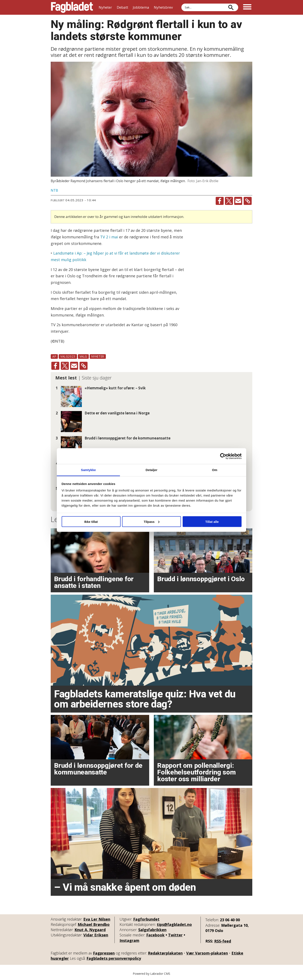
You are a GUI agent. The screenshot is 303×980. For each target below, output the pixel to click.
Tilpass (152, 521)
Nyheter (105, 7)
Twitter (175, 935)
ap (54, 356)
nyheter (98, 356)
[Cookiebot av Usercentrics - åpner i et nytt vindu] (223, 456)
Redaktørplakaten (165, 953)
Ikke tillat (91, 521)
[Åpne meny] (247, 7)
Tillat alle (212, 521)
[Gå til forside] (72, 7)
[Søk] (231, 7)
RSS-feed (223, 941)
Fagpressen (104, 953)
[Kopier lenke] (248, 201)
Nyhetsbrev (163, 7)
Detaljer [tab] (151, 470)
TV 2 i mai (110, 237)
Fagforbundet (146, 919)
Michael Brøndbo (94, 924)
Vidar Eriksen (96, 935)
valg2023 (68, 356)
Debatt (122, 7)
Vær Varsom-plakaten (207, 953)
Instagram (129, 940)
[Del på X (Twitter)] (229, 201)
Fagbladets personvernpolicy (114, 958)
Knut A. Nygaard (90, 930)
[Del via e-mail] (238, 201)
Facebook (155, 935)
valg (83, 356)
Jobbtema (141, 7)
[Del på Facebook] (220, 201)
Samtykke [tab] (88, 470)
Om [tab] (215, 470)
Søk (181, 3)
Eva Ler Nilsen (97, 919)
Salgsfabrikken (152, 930)
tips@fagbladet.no (174, 924)
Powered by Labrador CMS (151, 974)
